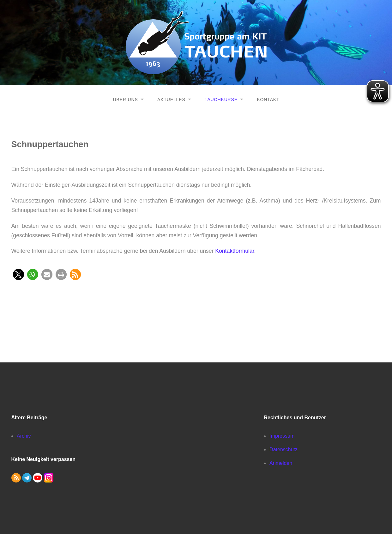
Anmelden (281, 463)
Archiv (24, 436)
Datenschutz (283, 449)
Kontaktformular (235, 251)
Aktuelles (171, 99)
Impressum (282, 436)
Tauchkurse (221, 99)
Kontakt (269, 99)
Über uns (124, 99)
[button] (18, 274)
